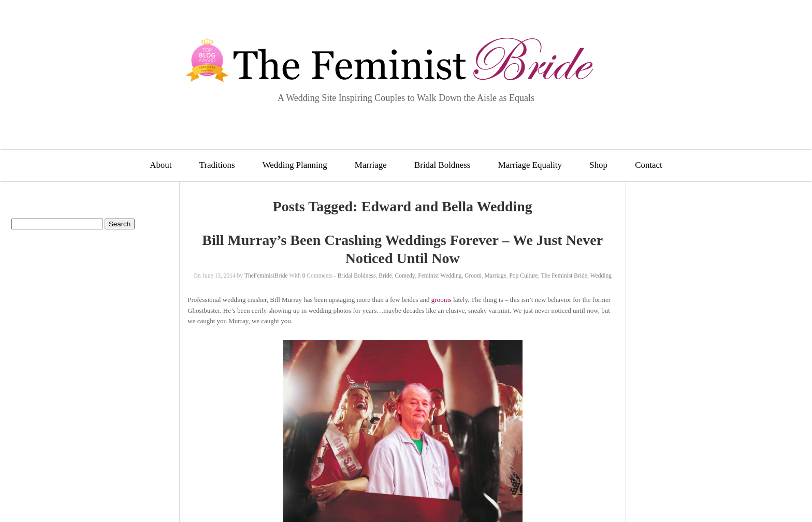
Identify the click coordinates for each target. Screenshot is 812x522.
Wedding (601, 275)
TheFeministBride (266, 275)
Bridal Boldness (442, 165)
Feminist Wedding (440, 275)
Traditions (217, 165)
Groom (473, 275)
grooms (441, 300)
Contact (649, 165)
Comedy (405, 275)
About (161, 165)
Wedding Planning (295, 165)
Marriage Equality (530, 165)
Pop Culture (523, 275)
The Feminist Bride (564, 275)
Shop (598, 165)
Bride (385, 275)
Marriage (371, 165)
